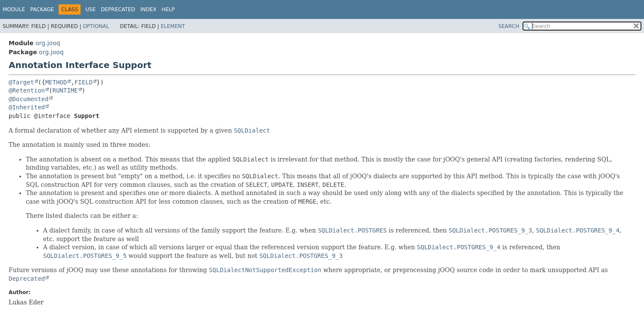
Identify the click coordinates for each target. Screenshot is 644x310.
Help (168, 9)
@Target (21, 82)
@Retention (27, 90)
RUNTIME (65, 90)
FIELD (84, 82)
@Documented (29, 99)
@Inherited (27, 107)
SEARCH (509, 26)
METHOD (56, 82)
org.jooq (48, 43)
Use (90, 9)
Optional (96, 26)
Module (14, 9)
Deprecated (118, 9)
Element (173, 26)
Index (149, 9)
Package (42, 9)
